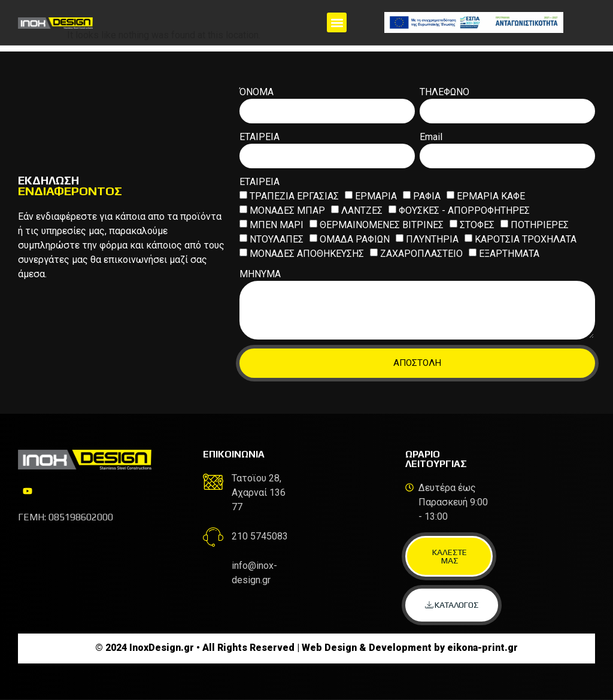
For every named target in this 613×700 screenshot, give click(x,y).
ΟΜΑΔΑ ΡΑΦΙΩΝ (355, 239)
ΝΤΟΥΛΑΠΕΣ (277, 239)
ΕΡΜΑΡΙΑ (376, 196)
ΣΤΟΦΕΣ (477, 224)
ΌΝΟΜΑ (257, 93)
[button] (337, 22)
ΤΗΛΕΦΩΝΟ (444, 93)
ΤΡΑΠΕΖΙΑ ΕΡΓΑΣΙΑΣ (294, 196)
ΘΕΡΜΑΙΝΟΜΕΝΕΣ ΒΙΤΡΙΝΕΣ (382, 224)
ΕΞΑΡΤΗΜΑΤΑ (509, 253)
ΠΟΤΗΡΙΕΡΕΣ (540, 224)
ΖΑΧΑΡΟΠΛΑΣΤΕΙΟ (421, 253)
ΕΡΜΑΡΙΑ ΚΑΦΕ (491, 196)
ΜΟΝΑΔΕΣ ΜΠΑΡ (287, 210)
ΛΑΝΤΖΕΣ (362, 210)
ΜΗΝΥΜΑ (260, 275)
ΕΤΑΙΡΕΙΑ (260, 137)
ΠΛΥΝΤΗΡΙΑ (432, 239)
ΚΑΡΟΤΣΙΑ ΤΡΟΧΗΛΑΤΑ (526, 239)
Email (431, 137)
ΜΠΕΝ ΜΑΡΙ (277, 224)
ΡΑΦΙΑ (427, 196)
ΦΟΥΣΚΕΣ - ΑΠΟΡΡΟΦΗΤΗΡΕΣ (464, 210)
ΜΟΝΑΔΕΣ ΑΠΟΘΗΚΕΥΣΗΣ (307, 253)
